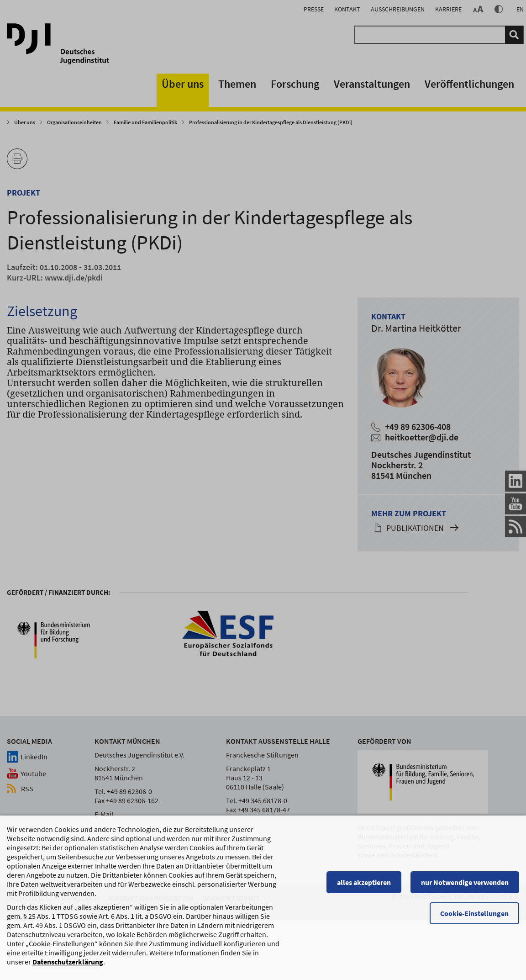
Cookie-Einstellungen (474, 930)
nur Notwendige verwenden (465, 899)
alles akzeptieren (364, 899)
